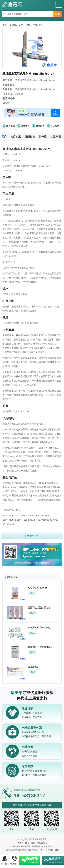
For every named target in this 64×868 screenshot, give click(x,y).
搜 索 (58, 14)
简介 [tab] (4, 136)
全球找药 (14, 25)
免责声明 (32, 536)
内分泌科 (26, 25)
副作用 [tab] (43, 137)
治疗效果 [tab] (16, 137)
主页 (5, 25)
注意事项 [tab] (56, 137)
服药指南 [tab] (30, 137)
